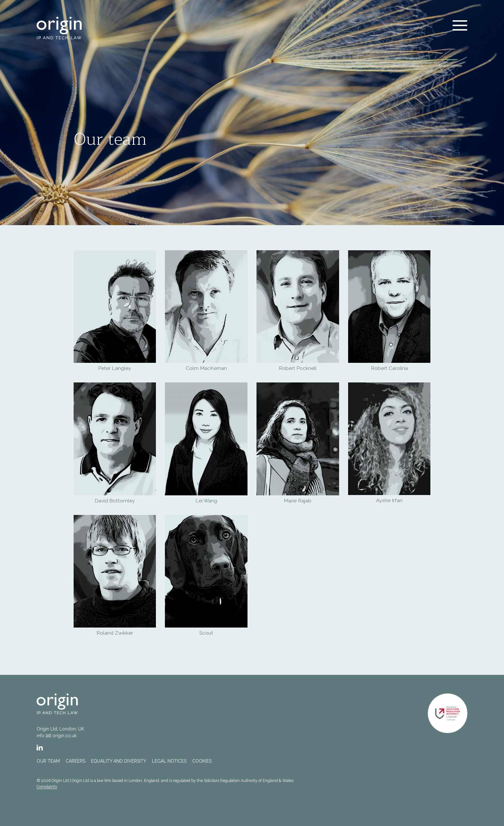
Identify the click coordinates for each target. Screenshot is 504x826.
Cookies (202, 761)
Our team (48, 761)
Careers (75, 761)
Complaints (47, 787)
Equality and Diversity (119, 761)
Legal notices (169, 761)
